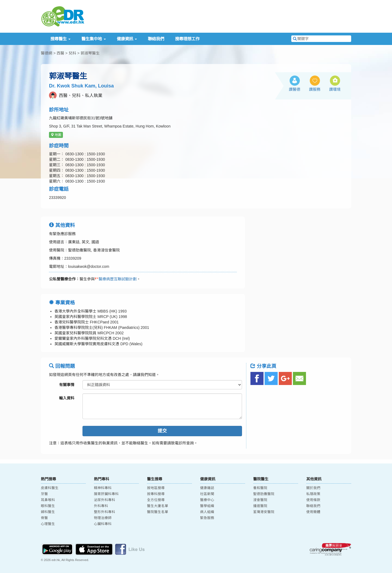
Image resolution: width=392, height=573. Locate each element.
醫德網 (47, 53)
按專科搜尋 (156, 494)
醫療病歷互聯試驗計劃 (116, 279)
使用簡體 (313, 512)
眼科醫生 (48, 506)
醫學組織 (207, 506)
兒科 (72, 53)
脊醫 (44, 518)
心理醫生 (48, 524)
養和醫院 (260, 488)
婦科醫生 (48, 512)
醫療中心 (207, 500)
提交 (162, 431)
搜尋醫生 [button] (60, 39)
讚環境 (335, 89)
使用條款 (313, 500)
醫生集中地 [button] (94, 39)
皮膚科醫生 (50, 488)
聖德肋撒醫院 (264, 494)
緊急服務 (207, 518)
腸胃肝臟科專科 (106, 494)
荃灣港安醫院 (264, 512)
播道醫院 (260, 506)
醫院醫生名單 (158, 512)
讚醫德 (295, 89)
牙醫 (44, 494)
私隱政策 (313, 494)
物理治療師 (103, 518)
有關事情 (67, 385)
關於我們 (313, 488)
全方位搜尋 (156, 500)
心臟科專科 (103, 524)
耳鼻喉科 (48, 500)
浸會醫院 (260, 500)
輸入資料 (67, 398)
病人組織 (207, 512)
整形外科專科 (105, 512)
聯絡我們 (156, 39)
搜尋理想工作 (187, 39)
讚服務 (315, 89)
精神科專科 (103, 488)
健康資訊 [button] (127, 39)
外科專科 (101, 506)
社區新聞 (207, 494)
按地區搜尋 (156, 488)
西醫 (60, 53)
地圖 (56, 135)
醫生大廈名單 (158, 506)
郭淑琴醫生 (90, 53)
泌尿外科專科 (105, 500)
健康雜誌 (207, 488)
